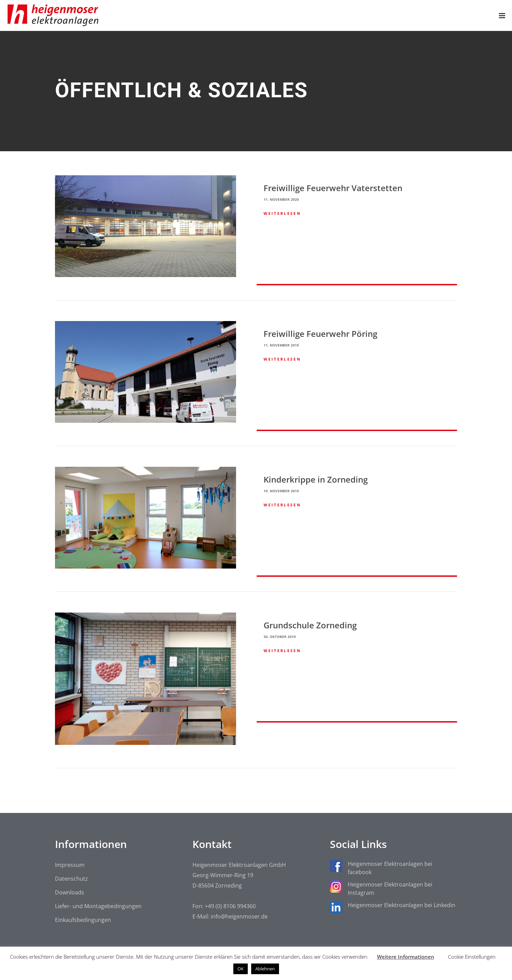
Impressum (70, 865)
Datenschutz (71, 879)
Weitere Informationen (406, 957)
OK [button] (241, 969)
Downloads (70, 892)
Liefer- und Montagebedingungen (98, 906)
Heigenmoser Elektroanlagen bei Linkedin (402, 905)
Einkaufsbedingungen (83, 920)
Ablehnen (265, 969)
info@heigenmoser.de (239, 916)
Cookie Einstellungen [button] (472, 957)
